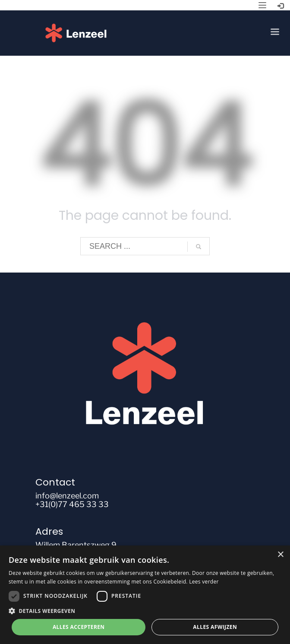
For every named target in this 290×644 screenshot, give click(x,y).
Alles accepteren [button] (79, 627)
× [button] (280, 555)
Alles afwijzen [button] (215, 627)
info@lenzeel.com (67, 496)
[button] (145, 611)
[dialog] (145, 595)
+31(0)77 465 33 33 (72, 504)
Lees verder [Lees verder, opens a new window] (204, 582)
